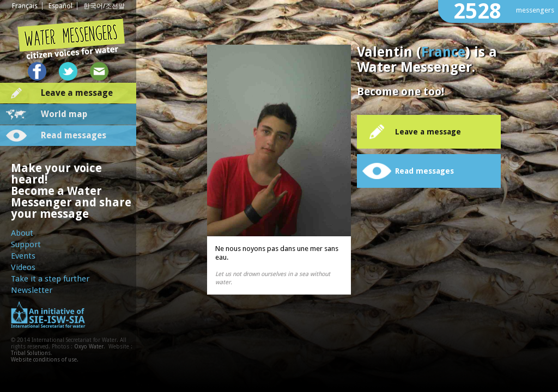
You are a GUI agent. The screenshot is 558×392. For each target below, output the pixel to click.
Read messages (74, 135)
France (443, 52)
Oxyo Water (89, 347)
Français (25, 6)
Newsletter (32, 290)
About (22, 233)
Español (60, 6)
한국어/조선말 (104, 6)
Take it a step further (50, 279)
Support (26, 244)
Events (23, 256)
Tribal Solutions (31, 353)
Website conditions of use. (45, 360)
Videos (23, 267)
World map (64, 114)
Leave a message (77, 93)
